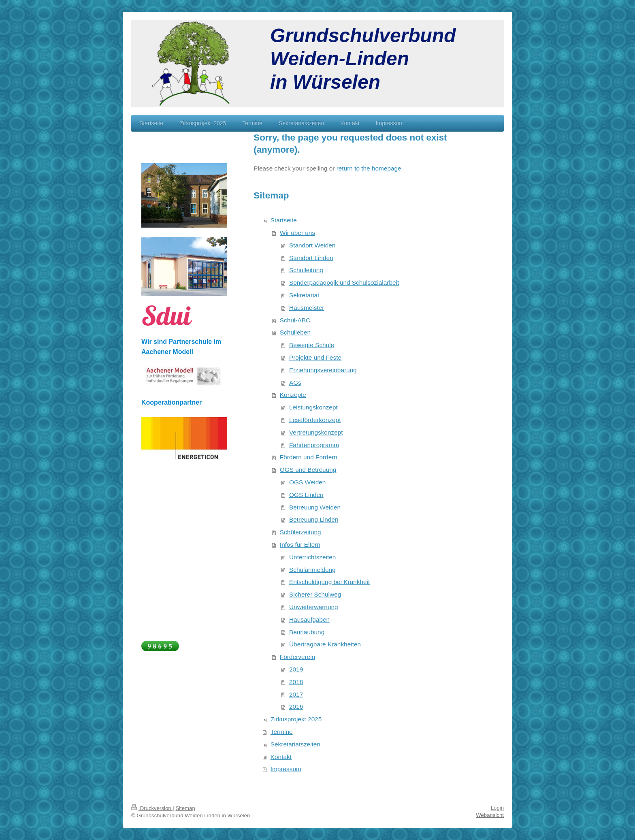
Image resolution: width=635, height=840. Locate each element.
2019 (296, 669)
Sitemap (185, 808)
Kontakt (281, 757)
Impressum (286, 769)
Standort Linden (311, 258)
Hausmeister (307, 308)
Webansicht (490, 815)
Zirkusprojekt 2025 (296, 719)
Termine (282, 732)
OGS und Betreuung (308, 470)
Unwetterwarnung (314, 607)
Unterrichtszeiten (312, 557)
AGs (295, 383)
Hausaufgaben (309, 619)
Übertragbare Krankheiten (325, 644)
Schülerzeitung (300, 532)
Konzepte (293, 395)
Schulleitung (306, 270)
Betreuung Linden (314, 519)
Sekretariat (304, 295)
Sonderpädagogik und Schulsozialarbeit (344, 282)
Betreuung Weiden (315, 507)
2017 (296, 694)
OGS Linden (306, 495)
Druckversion (152, 808)
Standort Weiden (312, 245)
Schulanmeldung (312, 570)
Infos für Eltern (300, 545)
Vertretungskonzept (316, 432)
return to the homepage (369, 168)
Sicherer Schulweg (315, 594)
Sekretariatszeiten (295, 744)
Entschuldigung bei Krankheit (329, 582)
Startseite (284, 220)
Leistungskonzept (313, 407)
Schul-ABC (295, 320)
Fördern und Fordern (309, 457)
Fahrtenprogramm (314, 445)
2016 (296, 707)
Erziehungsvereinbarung (323, 370)
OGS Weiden (307, 482)
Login (497, 808)
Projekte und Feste (315, 357)
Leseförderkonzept (315, 420)
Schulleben (295, 332)
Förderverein (297, 657)
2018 (296, 682)
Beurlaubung (307, 632)
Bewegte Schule (312, 345)
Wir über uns (297, 233)
